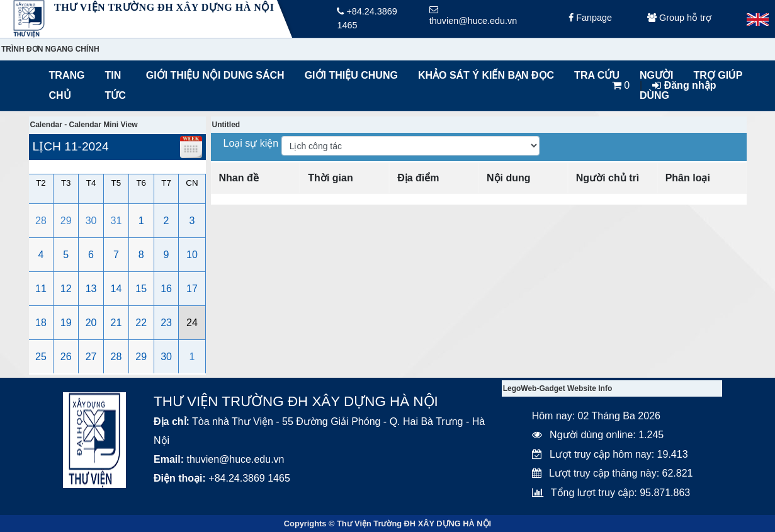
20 (91, 323)
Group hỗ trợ (679, 19)
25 (41, 357)
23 (166, 323)
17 (192, 289)
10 (192, 255)
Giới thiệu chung (351, 75)
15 (141, 289)
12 (66, 289)
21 (116, 323)
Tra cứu (597, 75)
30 (91, 221)
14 (116, 289)
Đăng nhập (684, 85)
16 (166, 289)
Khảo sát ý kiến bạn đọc (483, 75)
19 (66, 323)
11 (41, 289)
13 (91, 289)
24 (192, 323)
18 (41, 323)
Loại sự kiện (252, 143)
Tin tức (115, 85)
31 (116, 221)
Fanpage (590, 19)
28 (41, 221)
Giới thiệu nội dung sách (212, 75)
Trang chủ (67, 85)
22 (141, 323)
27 (91, 357)
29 (66, 221)
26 (66, 357)
